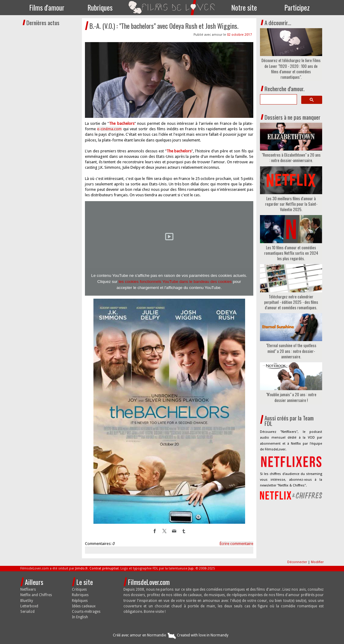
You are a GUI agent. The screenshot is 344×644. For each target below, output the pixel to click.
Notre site (244, 8)
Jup (191, 568)
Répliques (80, 601)
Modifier (317, 562)
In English (80, 617)
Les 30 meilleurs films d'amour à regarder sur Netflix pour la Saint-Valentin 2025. (291, 204)
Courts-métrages (86, 612)
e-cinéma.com (109, 129)
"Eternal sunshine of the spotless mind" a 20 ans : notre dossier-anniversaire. (291, 351)
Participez (297, 8)
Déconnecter (298, 562)
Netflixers (28, 589)
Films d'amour (47, 8)
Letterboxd (29, 606)
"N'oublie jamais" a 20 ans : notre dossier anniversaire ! (291, 397)
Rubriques (100, 8)
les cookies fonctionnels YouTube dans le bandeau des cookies (175, 282)
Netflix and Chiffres (36, 595)
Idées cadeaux (84, 606)
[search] (278, 99)
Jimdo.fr (81, 568)
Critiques (79, 589)
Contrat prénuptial (104, 568)
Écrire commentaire (236, 544)
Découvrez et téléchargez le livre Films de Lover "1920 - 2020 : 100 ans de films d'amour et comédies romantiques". (291, 69)
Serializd (27, 612)
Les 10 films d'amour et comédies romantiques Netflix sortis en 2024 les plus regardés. (291, 253)
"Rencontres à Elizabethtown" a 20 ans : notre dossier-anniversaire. (291, 158)
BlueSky (27, 601)
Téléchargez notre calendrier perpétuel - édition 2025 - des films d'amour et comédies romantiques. (291, 302)
